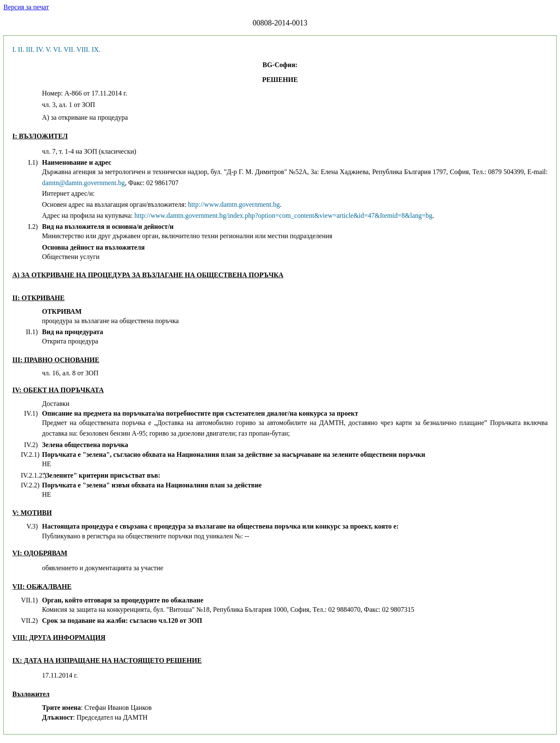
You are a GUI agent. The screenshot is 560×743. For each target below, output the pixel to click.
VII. (69, 49)
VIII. (83, 49)
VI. (57, 49)
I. (14, 49)
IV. (40, 49)
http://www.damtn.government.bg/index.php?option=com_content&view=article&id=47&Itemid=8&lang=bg (284, 215)
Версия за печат (26, 7)
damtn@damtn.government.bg (83, 183)
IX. (96, 49)
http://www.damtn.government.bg (234, 204)
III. (30, 49)
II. (21, 49)
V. (49, 49)
